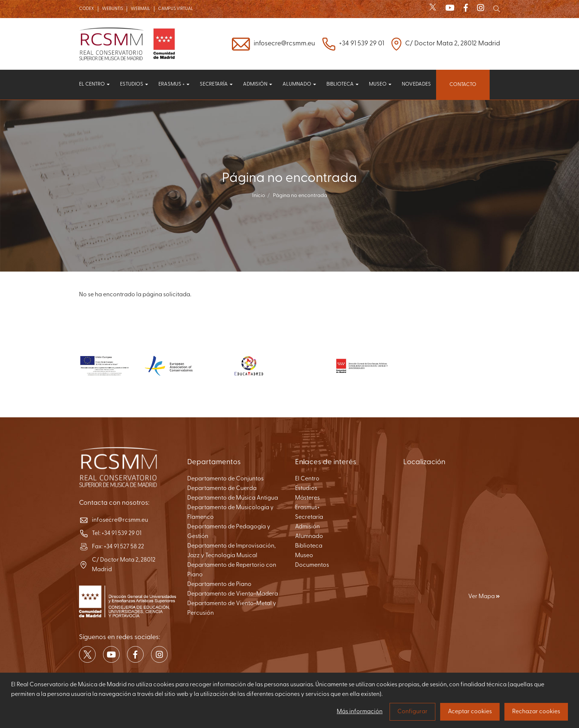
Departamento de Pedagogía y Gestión (229, 532)
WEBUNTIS (112, 9)
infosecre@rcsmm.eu (284, 44)
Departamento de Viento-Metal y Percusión (232, 608)
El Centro (307, 479)
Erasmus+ (307, 508)
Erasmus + (174, 84)
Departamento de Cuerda (222, 489)
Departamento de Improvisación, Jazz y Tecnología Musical (231, 551)
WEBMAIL (141, 9)
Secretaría (216, 84)
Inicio (259, 196)
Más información (360, 712)
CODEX (87, 9)
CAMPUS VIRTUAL (176, 9)
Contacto (463, 85)
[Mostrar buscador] (497, 9)
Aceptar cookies (470, 712)
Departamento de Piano (219, 584)
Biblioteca (342, 84)
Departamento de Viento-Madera (233, 594)
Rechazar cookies (536, 712)
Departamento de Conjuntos (225, 479)
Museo (380, 84)
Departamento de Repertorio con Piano (232, 570)
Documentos (312, 565)
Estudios (134, 84)
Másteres (307, 498)
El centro (94, 84)
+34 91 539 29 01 (362, 44)
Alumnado (299, 84)
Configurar (412, 712)
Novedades (416, 84)
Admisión (258, 84)
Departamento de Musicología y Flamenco (230, 513)
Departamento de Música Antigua (233, 498)
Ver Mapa (484, 597)
